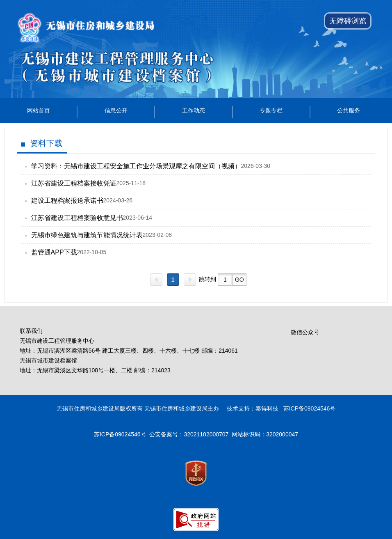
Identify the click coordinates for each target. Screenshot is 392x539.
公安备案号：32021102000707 (189, 434)
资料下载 (46, 143)
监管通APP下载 (54, 252)
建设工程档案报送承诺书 (67, 201)
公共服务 (349, 110)
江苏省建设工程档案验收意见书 (77, 218)
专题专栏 (271, 110)
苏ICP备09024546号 (120, 434)
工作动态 (194, 110)
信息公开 (116, 110)
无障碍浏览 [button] (348, 21)
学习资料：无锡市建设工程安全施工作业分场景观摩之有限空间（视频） (136, 166)
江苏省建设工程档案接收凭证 (74, 183)
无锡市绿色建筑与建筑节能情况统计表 (87, 235)
